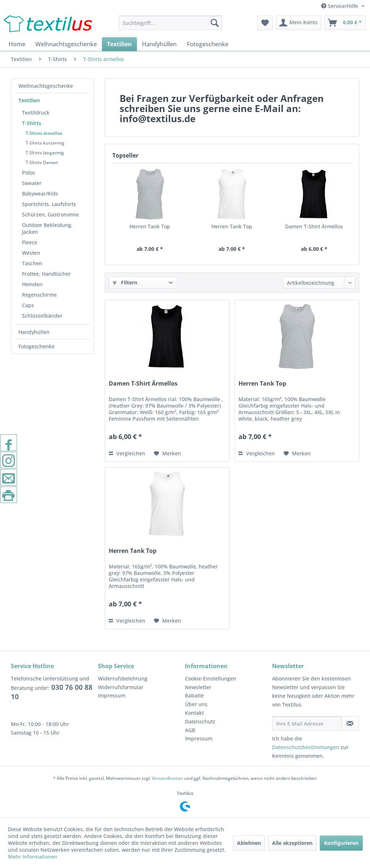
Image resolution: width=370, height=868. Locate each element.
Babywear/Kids (40, 194)
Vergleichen (127, 453)
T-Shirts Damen (42, 162)
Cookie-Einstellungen (211, 678)
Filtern (125, 282)
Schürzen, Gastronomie (50, 214)
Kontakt (194, 713)
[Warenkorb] (345, 23)
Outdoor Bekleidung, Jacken (47, 228)
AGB (190, 730)
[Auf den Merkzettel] (167, 454)
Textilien (29, 100)
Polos (29, 173)
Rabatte (194, 695)
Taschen (32, 263)
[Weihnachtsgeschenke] (66, 44)
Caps (28, 305)
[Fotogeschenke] (208, 44)
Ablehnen (249, 843)
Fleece (30, 242)
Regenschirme (39, 295)
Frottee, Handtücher (46, 274)
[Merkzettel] (265, 23)
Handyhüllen (34, 332)
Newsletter (198, 687)
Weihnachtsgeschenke (46, 86)
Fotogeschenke (36, 346)
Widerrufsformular (121, 687)
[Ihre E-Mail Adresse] (307, 723)
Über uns (196, 704)
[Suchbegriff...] (171, 23)
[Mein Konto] (299, 23)
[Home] (17, 44)
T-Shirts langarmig (45, 153)
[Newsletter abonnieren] (350, 723)
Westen (31, 253)
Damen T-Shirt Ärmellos (314, 226)
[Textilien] (119, 44)
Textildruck (36, 113)
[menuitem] (171, 23)
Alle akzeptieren (292, 843)
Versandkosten (167, 778)
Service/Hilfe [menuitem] (340, 6)
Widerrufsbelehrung (123, 678)
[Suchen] (215, 23)
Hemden (32, 284)
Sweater (32, 183)
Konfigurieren (341, 843)
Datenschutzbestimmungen (306, 747)
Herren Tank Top (150, 226)
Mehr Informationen (33, 857)
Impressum (112, 695)
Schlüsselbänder (42, 316)
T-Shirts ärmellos (44, 133)
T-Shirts (32, 123)
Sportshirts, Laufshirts (49, 204)
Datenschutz (200, 721)
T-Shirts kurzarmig (45, 143)
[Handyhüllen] (159, 44)
